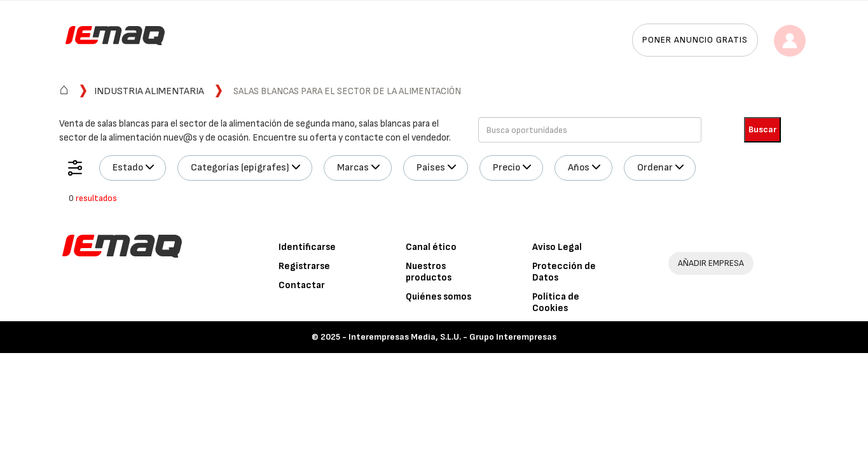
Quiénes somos (438, 297)
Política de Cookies (556, 302)
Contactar (302, 285)
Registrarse (304, 266)
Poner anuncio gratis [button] (695, 40)
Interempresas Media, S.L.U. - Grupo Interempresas (452, 337)
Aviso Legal (557, 247)
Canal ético (431, 247)
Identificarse (307, 247)
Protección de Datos (564, 272)
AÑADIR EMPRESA (711, 263)
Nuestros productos (429, 272)
